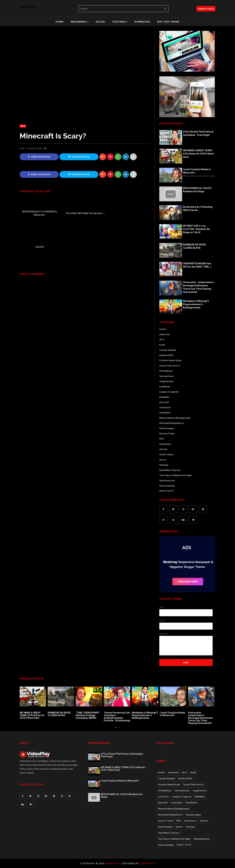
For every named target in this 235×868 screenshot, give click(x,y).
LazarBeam (165, 386)
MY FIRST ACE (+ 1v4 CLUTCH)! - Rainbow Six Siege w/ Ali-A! (196, 229)
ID (23, 148)
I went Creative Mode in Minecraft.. (197, 171)
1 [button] (116, 729)
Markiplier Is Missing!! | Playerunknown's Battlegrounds (196, 304)
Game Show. (114, 863)
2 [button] (119, 729)
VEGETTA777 (167, 491)
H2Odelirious (166, 371)
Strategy (164, 465)
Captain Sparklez (168, 350)
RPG (23, 126)
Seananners (165, 444)
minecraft (164, 402)
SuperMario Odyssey (170, 470)
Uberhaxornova (167, 480)
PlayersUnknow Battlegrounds (175, 418)
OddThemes (147, 863)
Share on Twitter (79, 157)
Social (100, 22)
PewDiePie (165, 413)
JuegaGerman (166, 381)
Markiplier (164, 397)
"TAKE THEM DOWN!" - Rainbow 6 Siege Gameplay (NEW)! (88, 715)
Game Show (28, 7)
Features (120, 22)
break (162, 345)
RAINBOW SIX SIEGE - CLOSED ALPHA (195, 246)
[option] (34, 701)
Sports (163, 460)
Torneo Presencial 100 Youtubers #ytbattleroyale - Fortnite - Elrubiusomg (117, 717)
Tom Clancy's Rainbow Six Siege (176, 475)
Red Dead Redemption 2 (172, 423)
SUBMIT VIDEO (206, 9)
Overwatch (165, 407)
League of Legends (169, 392)
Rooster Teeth (167, 433)
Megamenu (80, 22)
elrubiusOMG (166, 355)
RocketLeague (167, 428)
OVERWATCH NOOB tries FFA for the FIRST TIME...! (197, 265)
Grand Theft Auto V (170, 366)
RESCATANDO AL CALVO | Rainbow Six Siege (197, 190)
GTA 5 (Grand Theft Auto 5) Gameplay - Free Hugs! (198, 133)
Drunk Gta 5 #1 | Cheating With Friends (198, 209)
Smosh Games (167, 454)
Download (142, 22)
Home (60, 22)
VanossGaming (167, 486)
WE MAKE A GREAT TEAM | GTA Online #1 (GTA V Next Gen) (198, 154)
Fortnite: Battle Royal (170, 360)
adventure (165, 334)
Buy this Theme (168, 22)
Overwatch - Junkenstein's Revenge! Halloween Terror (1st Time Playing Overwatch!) (198, 287)
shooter (163, 449)
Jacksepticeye (167, 376)
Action (163, 329)
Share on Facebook (39, 157)
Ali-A (162, 339)
